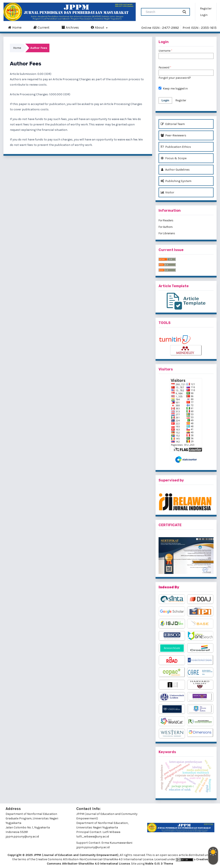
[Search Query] (162, 12)
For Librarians (167, 233)
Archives (70, 27)
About (98, 27)
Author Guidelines (175, 170)
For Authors (166, 227)
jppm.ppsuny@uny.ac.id (93, 847)
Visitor (167, 192)
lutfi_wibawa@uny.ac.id (93, 836)
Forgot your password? (175, 78)
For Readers (166, 220)
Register (206, 8)
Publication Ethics (176, 147)
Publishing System (176, 181)
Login (204, 15)
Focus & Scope (174, 158)
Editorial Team (173, 124)
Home (15, 27)
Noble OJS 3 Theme (159, 864)
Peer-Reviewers (173, 135)
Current (41, 27)
